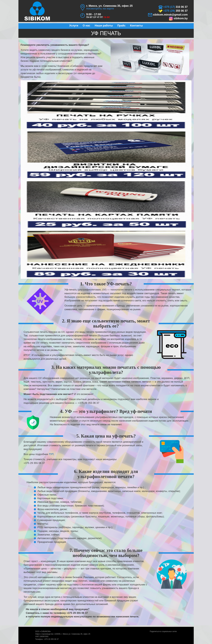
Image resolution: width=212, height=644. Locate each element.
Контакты (136, 26)
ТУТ (51, 454)
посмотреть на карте (100, 9)
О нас (86, 26)
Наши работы (104, 26)
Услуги (74, 26)
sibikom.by (178, 18)
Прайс (121, 26)
